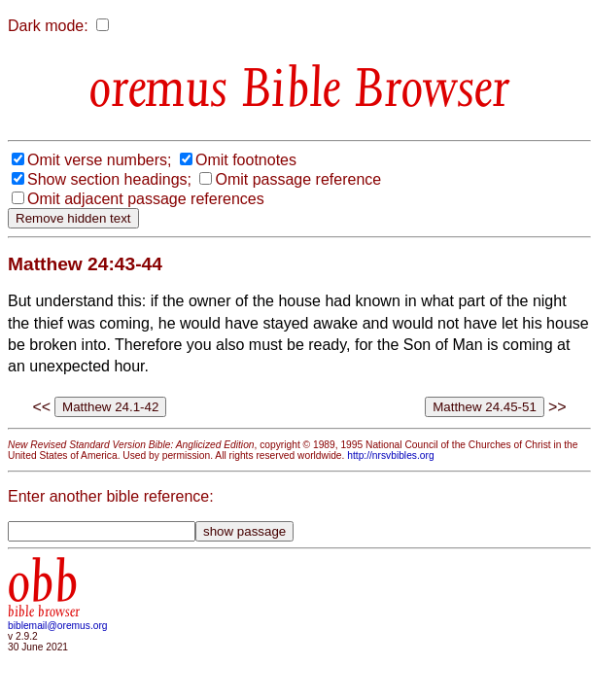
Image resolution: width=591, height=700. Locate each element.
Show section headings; (109, 179)
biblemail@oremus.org (58, 626)
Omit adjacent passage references (146, 199)
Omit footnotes (246, 160)
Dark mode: (48, 26)
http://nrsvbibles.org (390, 455)
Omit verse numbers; (99, 160)
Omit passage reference (298, 179)
